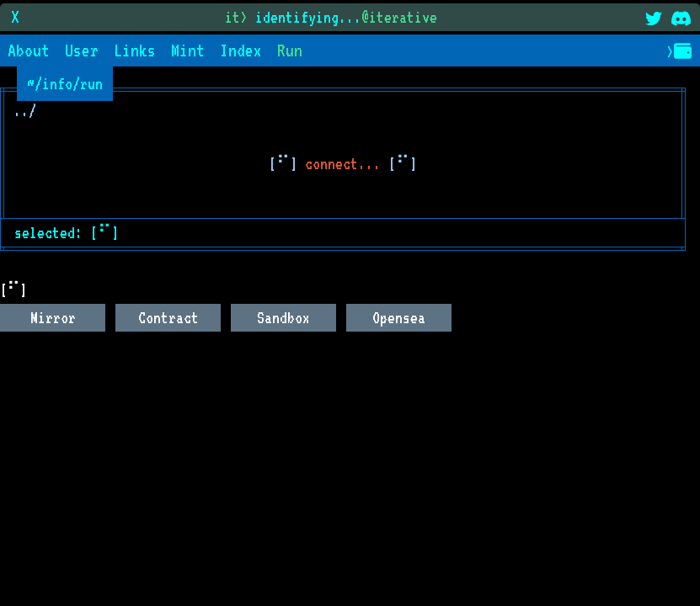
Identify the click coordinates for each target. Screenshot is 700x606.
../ (25, 110)
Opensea (399, 317)
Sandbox (283, 317)
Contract (168, 317)
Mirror (53, 317)
